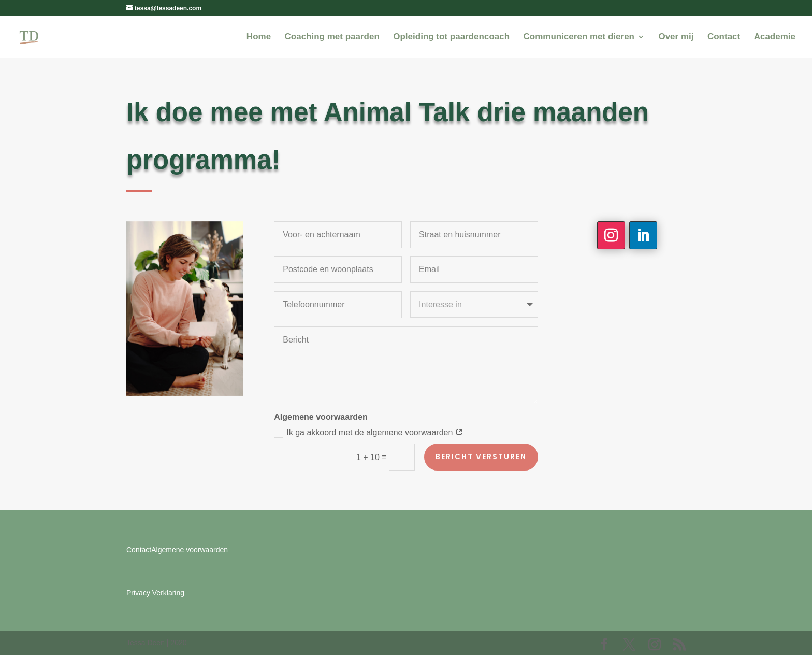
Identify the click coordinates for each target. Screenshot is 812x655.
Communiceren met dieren (579, 37)
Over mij (676, 37)
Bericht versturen (481, 457)
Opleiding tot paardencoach (451, 37)
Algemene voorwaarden (190, 550)
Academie (775, 37)
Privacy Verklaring (155, 593)
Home (259, 37)
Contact (724, 37)
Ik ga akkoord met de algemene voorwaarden (369, 433)
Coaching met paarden (332, 37)
